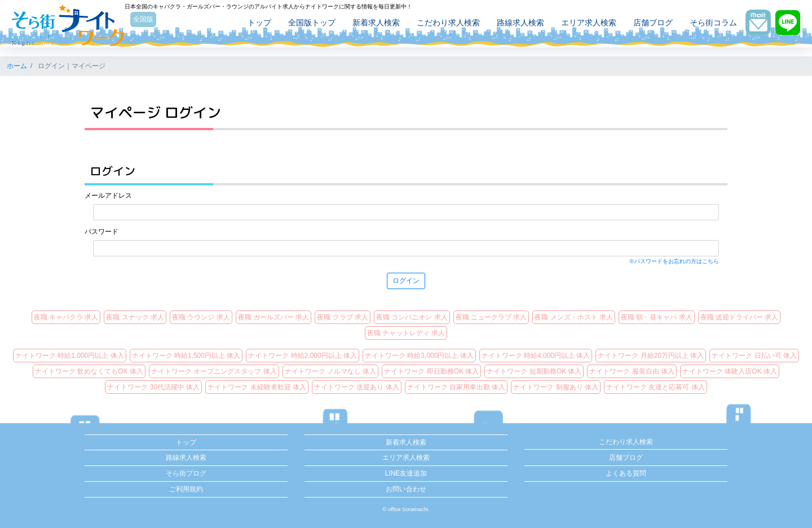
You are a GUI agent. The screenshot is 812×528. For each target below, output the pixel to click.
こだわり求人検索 (443, 24)
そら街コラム (708, 24)
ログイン (406, 281)
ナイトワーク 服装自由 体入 (632, 371)
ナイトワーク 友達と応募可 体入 (656, 387)
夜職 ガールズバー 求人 (274, 317)
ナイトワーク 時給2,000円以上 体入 (303, 356)
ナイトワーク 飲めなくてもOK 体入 (89, 371)
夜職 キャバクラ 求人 (66, 317)
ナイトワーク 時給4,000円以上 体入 (536, 356)
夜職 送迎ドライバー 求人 (740, 317)
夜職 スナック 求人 (135, 317)
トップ (254, 24)
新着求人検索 (371, 24)
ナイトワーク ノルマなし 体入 (331, 371)
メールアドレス (108, 196)
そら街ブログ (186, 473)
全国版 (148, 21)
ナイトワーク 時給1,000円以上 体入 (70, 356)
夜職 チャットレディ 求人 (406, 333)
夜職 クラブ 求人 (343, 317)
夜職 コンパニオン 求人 (412, 317)
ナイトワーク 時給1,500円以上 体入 (186, 356)
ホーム (17, 66)
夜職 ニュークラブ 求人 (491, 317)
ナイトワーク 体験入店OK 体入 (730, 371)
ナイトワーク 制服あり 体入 (556, 387)
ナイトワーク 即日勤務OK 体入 (431, 371)
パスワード (101, 232)
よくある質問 (626, 473)
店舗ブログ (648, 24)
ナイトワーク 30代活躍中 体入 (153, 387)
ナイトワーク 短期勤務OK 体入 (534, 371)
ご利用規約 (186, 489)
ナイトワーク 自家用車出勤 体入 (456, 387)
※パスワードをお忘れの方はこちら (674, 261)
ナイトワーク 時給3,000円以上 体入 (419, 356)
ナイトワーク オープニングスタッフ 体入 (214, 371)
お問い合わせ (406, 489)
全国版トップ (307, 24)
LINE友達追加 (406, 473)
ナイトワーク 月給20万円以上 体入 (651, 356)
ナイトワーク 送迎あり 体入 (357, 387)
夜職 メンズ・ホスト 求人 (574, 317)
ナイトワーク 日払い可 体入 (754, 356)
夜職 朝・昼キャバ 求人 (657, 317)
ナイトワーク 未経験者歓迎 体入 (257, 387)
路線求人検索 (515, 24)
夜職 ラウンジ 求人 (201, 317)
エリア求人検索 (584, 24)
